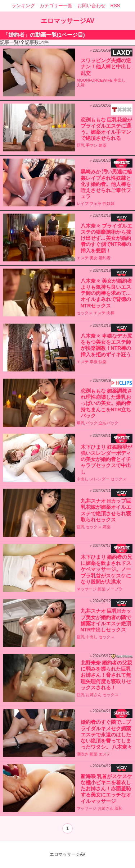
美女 (94, 258)
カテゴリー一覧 (56, 6)
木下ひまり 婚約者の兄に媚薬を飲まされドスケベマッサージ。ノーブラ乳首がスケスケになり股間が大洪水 (107, 569)
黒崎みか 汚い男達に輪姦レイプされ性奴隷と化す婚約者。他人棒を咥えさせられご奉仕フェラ (107, 184)
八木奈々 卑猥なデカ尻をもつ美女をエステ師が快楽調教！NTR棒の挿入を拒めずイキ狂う (107, 345)
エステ (83, 258)
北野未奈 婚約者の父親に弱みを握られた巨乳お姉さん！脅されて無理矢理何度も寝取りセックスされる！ (107, 675)
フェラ (96, 204)
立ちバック (109, 423)
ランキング (23, 6)
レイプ (83, 204)
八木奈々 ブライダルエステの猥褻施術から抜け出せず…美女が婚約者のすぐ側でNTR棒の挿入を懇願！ (107, 238)
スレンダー (100, 479)
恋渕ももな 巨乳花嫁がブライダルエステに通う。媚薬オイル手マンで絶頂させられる (107, 129)
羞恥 (118, 808)
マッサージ (87, 589)
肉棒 (111, 313)
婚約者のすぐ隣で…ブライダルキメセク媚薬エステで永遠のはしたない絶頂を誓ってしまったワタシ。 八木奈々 (107, 734)
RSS (115, 6)
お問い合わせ (91, 6)
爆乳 (81, 423)
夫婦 (81, 85)
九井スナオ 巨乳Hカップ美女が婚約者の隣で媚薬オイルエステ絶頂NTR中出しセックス (106, 620)
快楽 (103, 362)
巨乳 (81, 145)
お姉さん (94, 695)
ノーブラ (114, 589)
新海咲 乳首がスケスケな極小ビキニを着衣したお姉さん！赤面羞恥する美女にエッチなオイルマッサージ (107, 789)
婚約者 (105, 258)
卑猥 (94, 362)
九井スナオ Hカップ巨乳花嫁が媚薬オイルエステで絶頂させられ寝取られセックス (106, 510)
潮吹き (83, 754)
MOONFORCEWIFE (95, 80)
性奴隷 (109, 204)
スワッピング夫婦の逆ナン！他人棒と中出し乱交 (106, 67)
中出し (120, 80)
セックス (85, 313)
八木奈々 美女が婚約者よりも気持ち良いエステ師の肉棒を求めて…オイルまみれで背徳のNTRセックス (107, 293)
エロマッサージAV (68, 21)
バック (92, 423)
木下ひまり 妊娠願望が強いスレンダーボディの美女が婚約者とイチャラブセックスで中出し (107, 459)
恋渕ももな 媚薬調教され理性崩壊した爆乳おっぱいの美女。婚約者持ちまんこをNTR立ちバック (107, 403)
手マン (92, 145)
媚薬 (103, 145)
